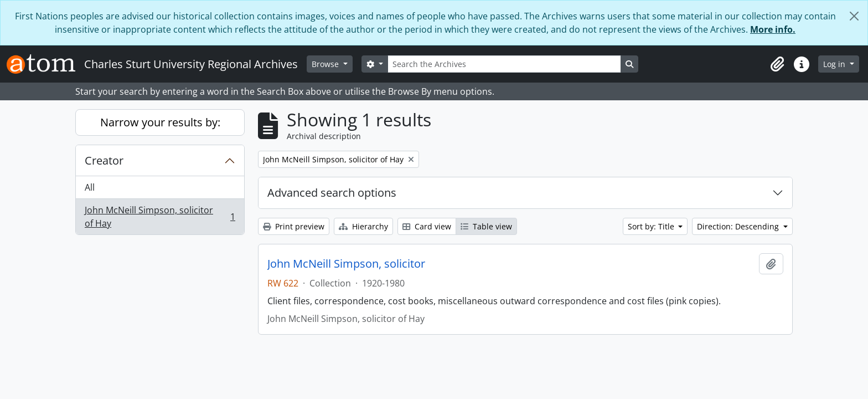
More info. (773, 29)
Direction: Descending (739, 226)
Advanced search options (332, 193)
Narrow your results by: (160, 122)
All (90, 187)
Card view (427, 226)
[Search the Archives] (504, 64)
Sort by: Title (652, 226)
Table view (486, 226)
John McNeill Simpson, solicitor (346, 264)
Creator (104, 160)
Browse (326, 64)
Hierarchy (363, 226)
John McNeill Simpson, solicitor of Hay (160, 217)
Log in (835, 64)
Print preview (294, 226)
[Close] (854, 16)
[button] (777, 64)
